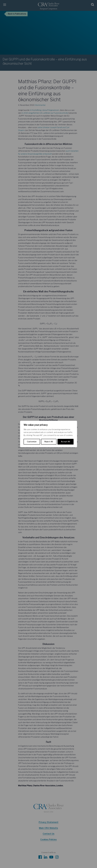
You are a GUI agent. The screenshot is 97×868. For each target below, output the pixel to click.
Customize (32, 442)
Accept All (65, 442)
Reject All (49, 442)
